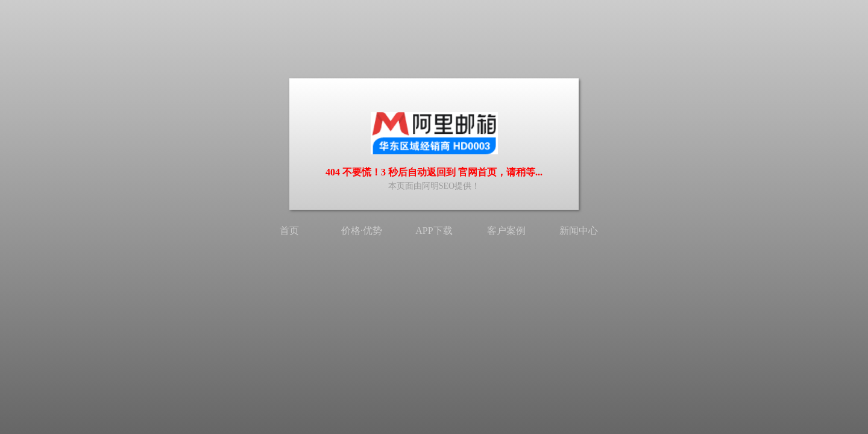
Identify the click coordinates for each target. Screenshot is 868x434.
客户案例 (506, 231)
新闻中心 (579, 231)
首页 (289, 231)
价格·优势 (362, 231)
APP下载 (434, 231)
